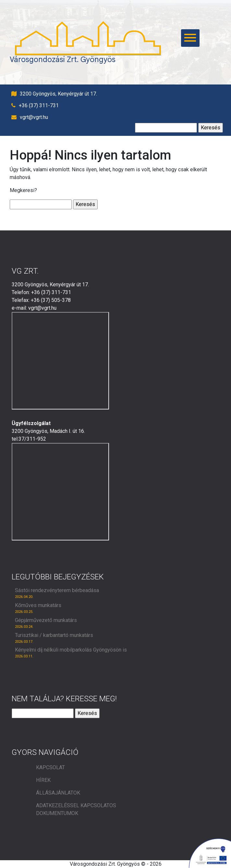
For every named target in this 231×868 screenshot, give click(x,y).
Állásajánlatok (58, 793)
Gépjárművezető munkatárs (46, 620)
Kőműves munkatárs (38, 605)
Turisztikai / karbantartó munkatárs (54, 635)
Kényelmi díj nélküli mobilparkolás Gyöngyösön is (71, 650)
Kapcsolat (50, 767)
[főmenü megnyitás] (181, 38)
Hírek (43, 780)
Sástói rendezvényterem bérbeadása (57, 590)
